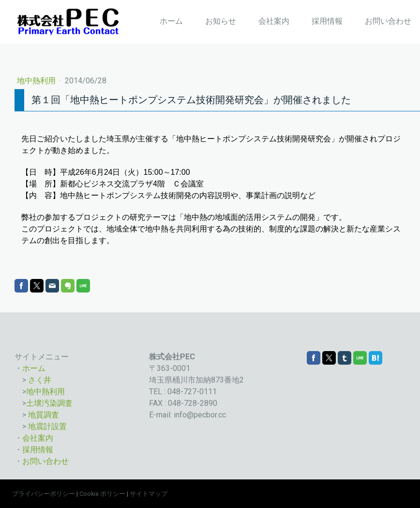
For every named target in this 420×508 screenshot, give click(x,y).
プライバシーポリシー (44, 494)
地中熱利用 (37, 81)
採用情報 (327, 21)
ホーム (171, 21)
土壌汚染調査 (49, 403)
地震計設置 (47, 426)
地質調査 (44, 415)
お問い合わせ (388, 21)
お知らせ (221, 21)
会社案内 (274, 21)
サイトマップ (149, 494)
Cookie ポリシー (102, 494)
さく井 (40, 380)
